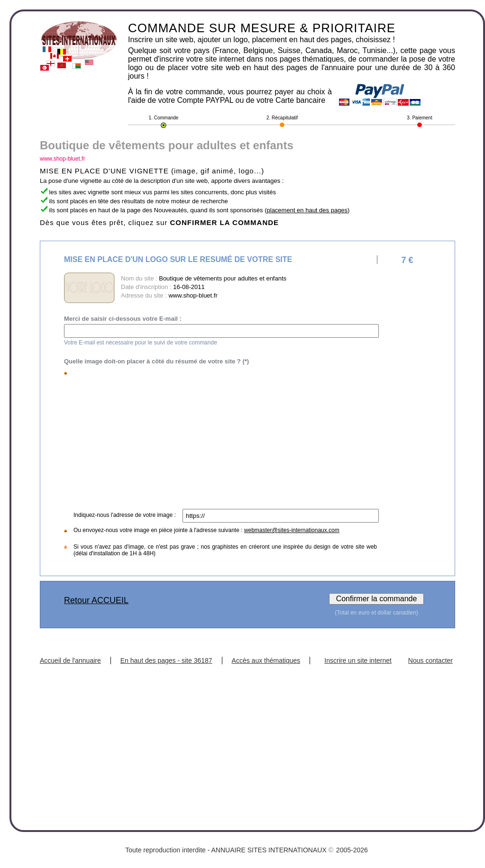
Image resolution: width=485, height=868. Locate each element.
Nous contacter (430, 660)
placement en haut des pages (307, 210)
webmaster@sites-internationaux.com (292, 530)
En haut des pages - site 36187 (166, 660)
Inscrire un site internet (358, 660)
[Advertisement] (223, 438)
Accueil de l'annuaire (70, 660)
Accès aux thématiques (266, 660)
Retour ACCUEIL (96, 600)
